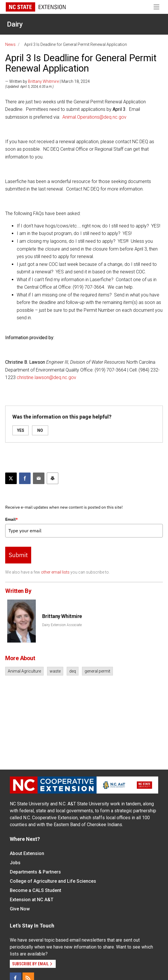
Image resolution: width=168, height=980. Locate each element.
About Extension (27, 853)
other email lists (55, 572)
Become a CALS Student (36, 890)
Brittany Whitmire (43, 81)
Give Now (20, 909)
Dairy (15, 24)
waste (55, 671)
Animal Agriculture (24, 671)
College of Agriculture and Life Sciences (53, 881)
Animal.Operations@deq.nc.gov (94, 117)
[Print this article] (53, 478)
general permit (97, 671)
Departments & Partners (35, 872)
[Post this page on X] (11, 478)
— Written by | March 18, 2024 (47, 81)
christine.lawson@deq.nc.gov (46, 377)
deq (73, 671)
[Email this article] (39, 478)
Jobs (15, 863)
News (10, 44)
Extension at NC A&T (32, 900)
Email (12, 519)
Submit (18, 555)
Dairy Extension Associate (62, 625)
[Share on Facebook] (25, 478)
